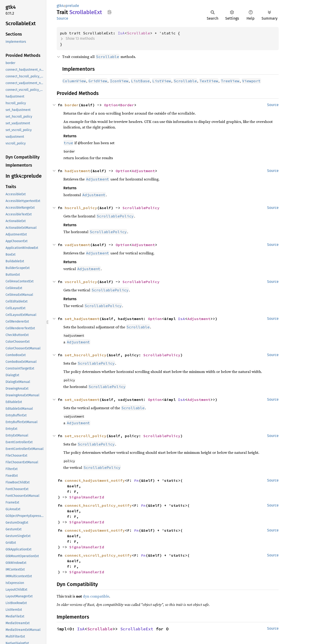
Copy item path (109, 12)
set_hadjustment (82, 319)
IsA (121, 33)
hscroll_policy (81, 208)
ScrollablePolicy (141, 208)
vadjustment (77, 245)
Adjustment (143, 171)
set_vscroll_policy (86, 436)
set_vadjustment (82, 400)
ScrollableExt (137, 629)
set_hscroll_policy (86, 355)
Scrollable (139, 33)
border (72, 105)
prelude (72, 6)
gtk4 (60, 6)
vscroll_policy (81, 282)
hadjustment (77, 171)
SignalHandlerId (87, 497)
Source (62, 18)
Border (127, 105)
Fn (136, 480)
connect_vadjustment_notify (95, 530)
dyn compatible (96, 596)
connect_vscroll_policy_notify (98, 555)
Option (111, 105)
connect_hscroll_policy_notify (98, 505)
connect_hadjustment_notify (95, 480)
